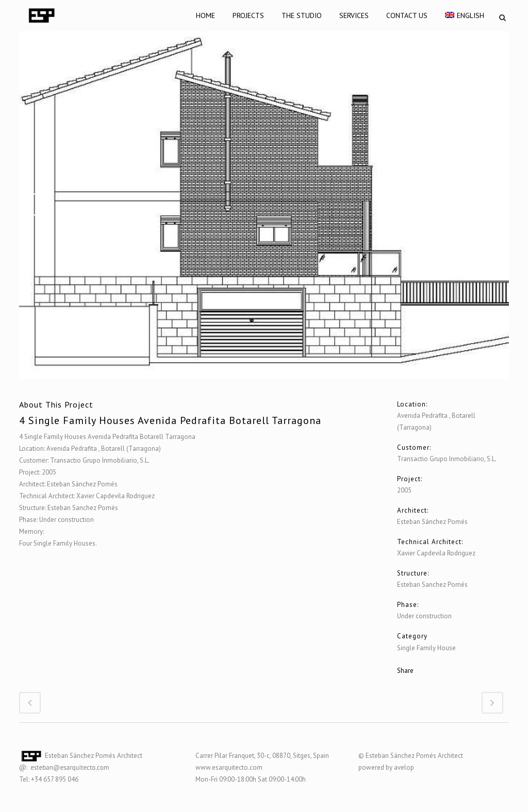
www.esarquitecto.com (229, 767)
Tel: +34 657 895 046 (49, 779)
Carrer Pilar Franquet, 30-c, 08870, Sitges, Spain (262, 756)
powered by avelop (386, 767)
